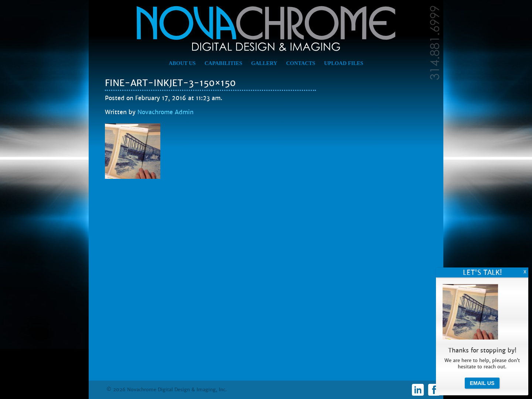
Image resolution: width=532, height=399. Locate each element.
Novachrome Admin (166, 112)
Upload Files (344, 63)
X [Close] (525, 272)
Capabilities (224, 63)
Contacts (301, 63)
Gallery (264, 63)
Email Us (482, 383)
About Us (182, 63)
